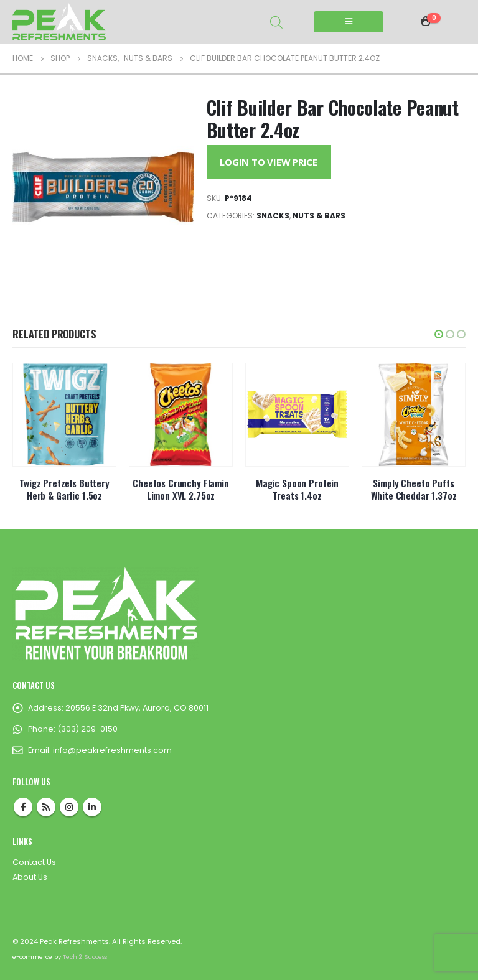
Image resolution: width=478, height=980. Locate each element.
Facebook (23, 807)
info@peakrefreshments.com (112, 750)
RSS (46, 807)
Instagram (69, 807)
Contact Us (34, 862)
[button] (439, 334)
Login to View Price (269, 162)
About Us (30, 877)
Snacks (273, 216)
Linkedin (92, 807)
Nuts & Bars (319, 216)
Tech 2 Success (85, 957)
